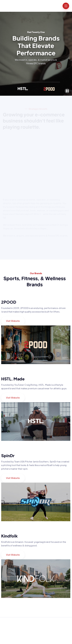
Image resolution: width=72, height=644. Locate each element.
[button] (66, 6)
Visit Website (13, 321)
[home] (12, 6)
